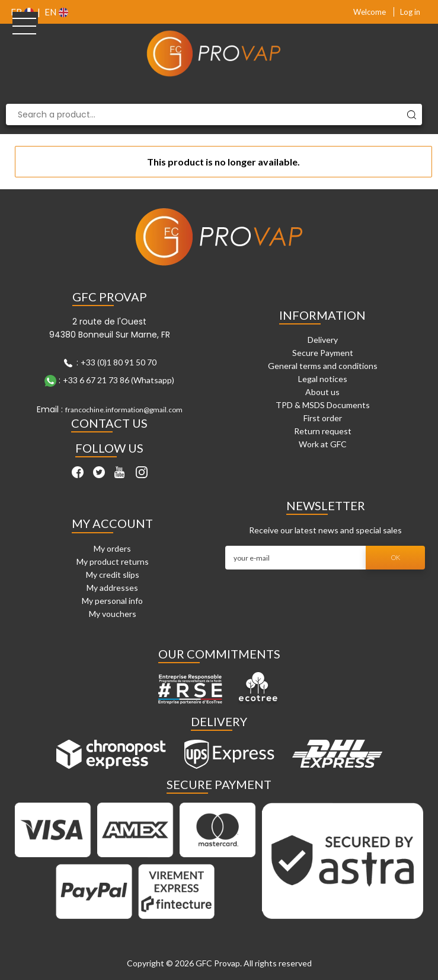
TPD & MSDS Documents (323, 405)
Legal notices (323, 379)
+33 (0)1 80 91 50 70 (119, 362)
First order (323, 418)
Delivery (323, 340)
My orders (112, 548)
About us (322, 392)
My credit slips (113, 575)
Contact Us (109, 423)
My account (112, 523)
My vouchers (113, 614)
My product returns (113, 561)
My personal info (112, 601)
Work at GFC (323, 444)
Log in (410, 12)
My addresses (112, 588)
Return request (323, 431)
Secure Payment (323, 353)
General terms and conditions (323, 366)
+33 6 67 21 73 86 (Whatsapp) (119, 380)
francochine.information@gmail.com (124, 410)
